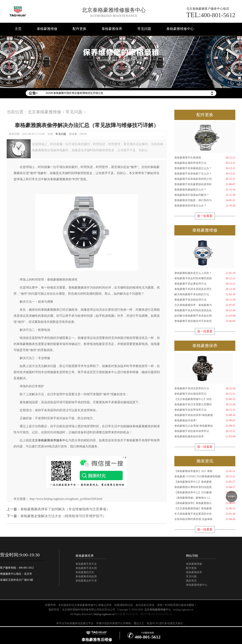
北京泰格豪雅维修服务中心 (114, 10)
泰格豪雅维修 (47, 29)
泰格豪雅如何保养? (205, 421)
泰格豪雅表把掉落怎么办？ (205, 206)
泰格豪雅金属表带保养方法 (205, 163)
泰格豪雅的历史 (85, 572)
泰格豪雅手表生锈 (86, 568)
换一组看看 (205, 216)
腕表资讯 (191, 581)
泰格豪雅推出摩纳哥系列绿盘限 (205, 487)
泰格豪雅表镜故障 (86, 576)
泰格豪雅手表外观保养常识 (205, 394)
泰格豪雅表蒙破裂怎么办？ (205, 190)
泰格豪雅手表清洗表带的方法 (205, 389)
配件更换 (79, 29)
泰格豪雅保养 (112, 29)
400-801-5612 (211, 15)
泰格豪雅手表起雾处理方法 (205, 284)
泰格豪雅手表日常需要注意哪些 (205, 405)
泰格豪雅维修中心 (180, 29)
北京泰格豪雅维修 (44, 112)
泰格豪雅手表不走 (86, 564)
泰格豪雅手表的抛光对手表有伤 (205, 321)
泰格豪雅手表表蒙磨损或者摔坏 (205, 184)
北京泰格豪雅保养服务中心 (50, 440)
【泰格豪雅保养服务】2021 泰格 (205, 471)
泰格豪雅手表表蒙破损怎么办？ (205, 168)
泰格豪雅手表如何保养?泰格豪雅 (205, 415)
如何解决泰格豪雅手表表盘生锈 (205, 316)
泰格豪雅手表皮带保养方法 (205, 410)
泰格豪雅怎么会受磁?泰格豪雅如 (205, 426)
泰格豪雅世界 (85, 556)
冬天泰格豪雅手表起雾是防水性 (205, 514)
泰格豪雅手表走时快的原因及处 (205, 310)
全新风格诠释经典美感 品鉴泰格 (205, 519)
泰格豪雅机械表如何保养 (205, 437)
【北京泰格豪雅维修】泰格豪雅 (205, 509)
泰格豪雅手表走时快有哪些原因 (205, 278)
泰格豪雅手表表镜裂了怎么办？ (205, 174)
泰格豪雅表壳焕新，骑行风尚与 (205, 200)
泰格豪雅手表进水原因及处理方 (205, 289)
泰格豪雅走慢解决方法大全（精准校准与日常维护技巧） (63, 516)
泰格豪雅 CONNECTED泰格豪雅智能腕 (205, 477)
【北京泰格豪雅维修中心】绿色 (205, 399)
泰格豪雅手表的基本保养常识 (205, 431)
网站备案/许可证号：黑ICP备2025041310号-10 (143, 614)
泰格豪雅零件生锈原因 (205, 158)
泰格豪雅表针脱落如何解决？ (205, 195)
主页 (18, 29)
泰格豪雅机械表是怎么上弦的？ (205, 273)
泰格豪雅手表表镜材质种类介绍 (205, 179)
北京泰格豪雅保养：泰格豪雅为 (205, 305)
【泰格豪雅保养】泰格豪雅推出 (205, 503)
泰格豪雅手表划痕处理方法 (205, 300)
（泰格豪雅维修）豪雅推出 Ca (205, 498)
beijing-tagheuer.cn (183, 610)
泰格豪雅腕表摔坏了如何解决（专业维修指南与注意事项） (65, 509)
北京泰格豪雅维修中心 (158, 610)
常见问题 (144, 29)
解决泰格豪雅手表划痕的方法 (205, 294)
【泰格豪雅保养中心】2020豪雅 (205, 493)
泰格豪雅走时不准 (86, 581)
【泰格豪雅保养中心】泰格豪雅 (205, 482)
